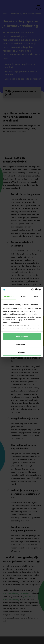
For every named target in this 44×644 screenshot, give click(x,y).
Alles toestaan (22, 337)
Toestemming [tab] (8, 296)
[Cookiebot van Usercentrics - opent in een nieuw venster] (31, 290)
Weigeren (22, 352)
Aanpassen (22, 344)
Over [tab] (36, 296)
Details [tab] (23, 296)
